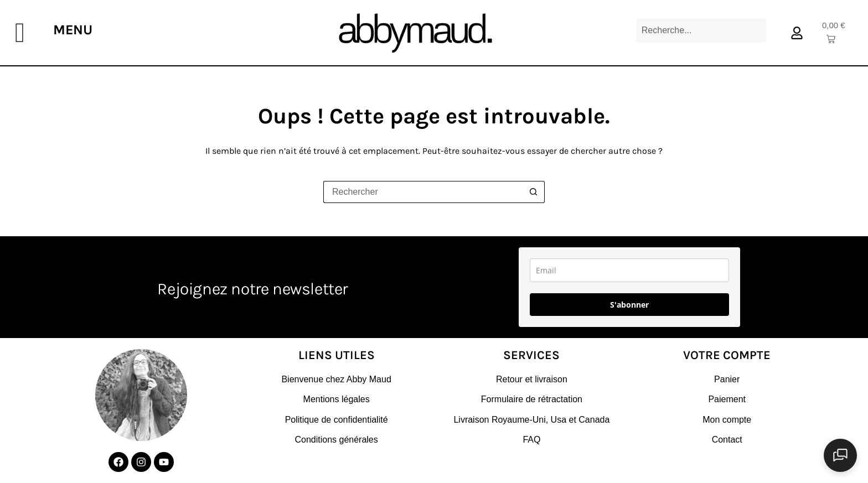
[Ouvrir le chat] (840, 455)
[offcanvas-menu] (20, 33)
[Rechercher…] (423, 192)
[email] (629, 270)
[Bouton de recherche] (534, 192)
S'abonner (629, 305)
